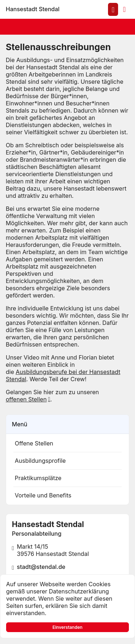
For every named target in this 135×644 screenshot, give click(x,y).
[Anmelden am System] (113, 9)
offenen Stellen (26, 399)
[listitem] (67, 443)
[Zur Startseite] (33, 9)
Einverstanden (67, 627)
